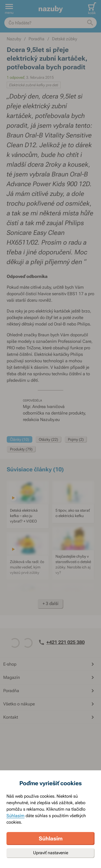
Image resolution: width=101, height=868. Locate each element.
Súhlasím (15, 816)
